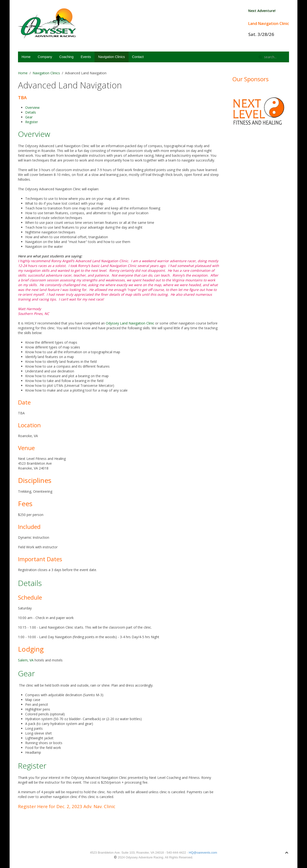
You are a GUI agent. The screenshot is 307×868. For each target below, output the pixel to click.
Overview (32, 107)
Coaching (66, 57)
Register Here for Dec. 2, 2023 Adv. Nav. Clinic (67, 806)
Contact (138, 57)
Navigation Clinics (111, 57)
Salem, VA (26, 660)
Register (32, 122)
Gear (29, 117)
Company (45, 57)
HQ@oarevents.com (203, 853)
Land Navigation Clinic (269, 23)
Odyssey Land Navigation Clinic (130, 323)
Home (26, 57)
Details (31, 112)
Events (86, 57)
